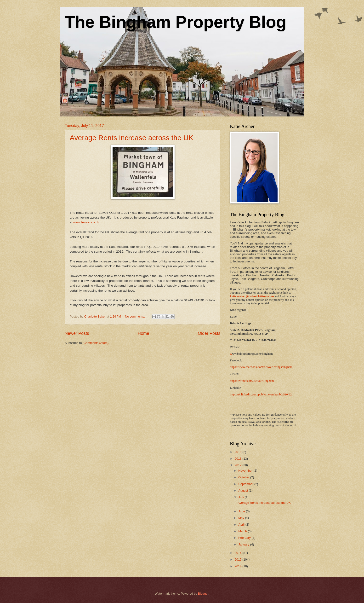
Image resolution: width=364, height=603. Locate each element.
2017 (239, 465)
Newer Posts (77, 333)
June (242, 511)
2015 (239, 560)
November (246, 471)
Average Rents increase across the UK (131, 138)
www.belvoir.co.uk (86, 222)
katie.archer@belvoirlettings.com (252, 296)
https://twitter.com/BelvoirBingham (252, 381)
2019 (239, 452)
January (244, 544)
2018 (239, 459)
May (242, 518)
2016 (239, 553)
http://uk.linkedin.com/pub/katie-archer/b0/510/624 (262, 394)
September (246, 484)
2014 (239, 566)
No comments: (135, 316)
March (243, 531)
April (242, 525)
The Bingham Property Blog (176, 22)
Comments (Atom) (96, 343)
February (245, 538)
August (244, 490)
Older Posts (209, 333)
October (244, 477)
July (241, 497)
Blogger (203, 594)
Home (143, 333)
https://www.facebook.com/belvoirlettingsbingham (261, 367)
